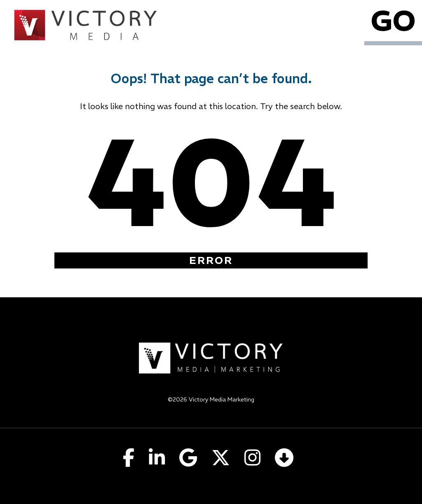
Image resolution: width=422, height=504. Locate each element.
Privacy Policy (211, 410)
